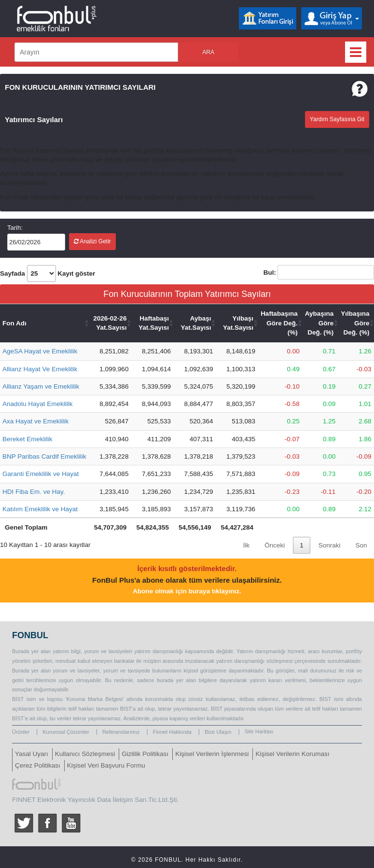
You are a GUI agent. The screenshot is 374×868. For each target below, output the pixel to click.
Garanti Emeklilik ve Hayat (41, 474)
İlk (247, 545)
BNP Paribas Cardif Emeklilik (44, 456)
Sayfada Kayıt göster (48, 273)
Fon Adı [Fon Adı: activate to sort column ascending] (14, 323)
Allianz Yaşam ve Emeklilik (41, 386)
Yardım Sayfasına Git (337, 119)
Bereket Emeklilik (28, 439)
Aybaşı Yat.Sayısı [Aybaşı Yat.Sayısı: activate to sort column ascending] (196, 323)
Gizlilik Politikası (145, 754)
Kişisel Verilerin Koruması (292, 754)
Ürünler (21, 732)
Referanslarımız (121, 732)
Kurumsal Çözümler (66, 732)
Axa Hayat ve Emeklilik (35, 421)
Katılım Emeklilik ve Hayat (40, 509)
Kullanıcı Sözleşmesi (85, 754)
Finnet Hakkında (172, 732)
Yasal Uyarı (32, 754)
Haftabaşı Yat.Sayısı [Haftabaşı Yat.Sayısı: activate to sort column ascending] (154, 323)
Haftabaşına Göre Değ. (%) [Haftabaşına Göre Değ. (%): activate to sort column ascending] (279, 323)
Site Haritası (259, 731)
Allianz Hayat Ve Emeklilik (40, 369)
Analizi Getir (92, 241)
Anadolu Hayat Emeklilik (38, 404)
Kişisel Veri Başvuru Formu (106, 765)
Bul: (319, 272)
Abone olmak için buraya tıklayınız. (187, 591)
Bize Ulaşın (218, 732)
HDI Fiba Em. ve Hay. (34, 492)
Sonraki (330, 545)
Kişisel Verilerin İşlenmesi (212, 754)
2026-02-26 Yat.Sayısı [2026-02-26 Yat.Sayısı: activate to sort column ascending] (110, 323)
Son (361, 545)
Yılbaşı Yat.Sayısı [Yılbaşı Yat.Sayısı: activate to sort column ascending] (238, 323)
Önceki (275, 545)
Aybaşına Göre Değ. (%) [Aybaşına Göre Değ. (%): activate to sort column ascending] (319, 323)
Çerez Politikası (38, 765)
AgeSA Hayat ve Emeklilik (40, 351)
